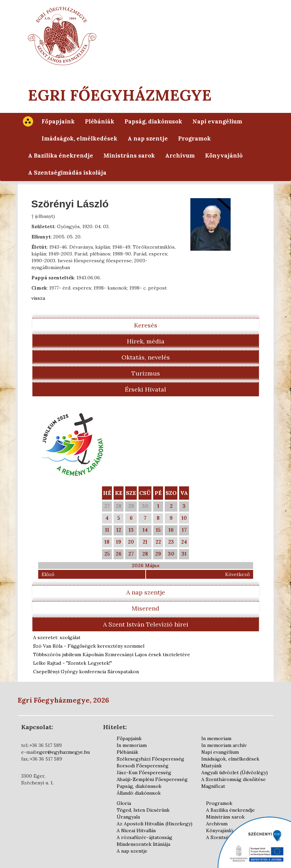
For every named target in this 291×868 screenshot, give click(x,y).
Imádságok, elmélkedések (79, 138)
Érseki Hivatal (145, 389)
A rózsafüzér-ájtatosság (144, 837)
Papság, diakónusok (153, 121)
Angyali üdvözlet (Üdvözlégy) (235, 773)
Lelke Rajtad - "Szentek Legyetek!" (72, 663)
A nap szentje (148, 138)
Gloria (124, 803)
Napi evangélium (217, 121)
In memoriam (132, 745)
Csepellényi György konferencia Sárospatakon (86, 672)
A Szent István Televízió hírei (146, 624)
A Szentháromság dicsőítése (234, 779)
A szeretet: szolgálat (57, 637)
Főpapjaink (58, 121)
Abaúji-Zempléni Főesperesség (152, 779)
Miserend (145, 608)
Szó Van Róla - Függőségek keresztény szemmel (89, 646)
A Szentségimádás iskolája (67, 173)
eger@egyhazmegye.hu (63, 752)
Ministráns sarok (129, 156)
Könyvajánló (224, 156)
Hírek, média (146, 341)
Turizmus (146, 373)
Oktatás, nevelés (146, 357)
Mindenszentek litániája (143, 844)
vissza (38, 298)
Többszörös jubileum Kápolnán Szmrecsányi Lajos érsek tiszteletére (112, 654)
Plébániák (100, 121)
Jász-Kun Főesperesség (144, 773)
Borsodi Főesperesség (143, 766)
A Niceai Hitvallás (136, 830)
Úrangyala (128, 817)
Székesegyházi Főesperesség (150, 759)
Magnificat (213, 786)
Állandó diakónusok (139, 793)
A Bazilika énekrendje (61, 156)
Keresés (146, 325)
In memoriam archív (224, 745)
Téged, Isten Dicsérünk (143, 810)
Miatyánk (212, 766)
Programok (194, 138)
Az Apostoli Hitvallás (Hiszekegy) (155, 824)
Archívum (180, 156)
